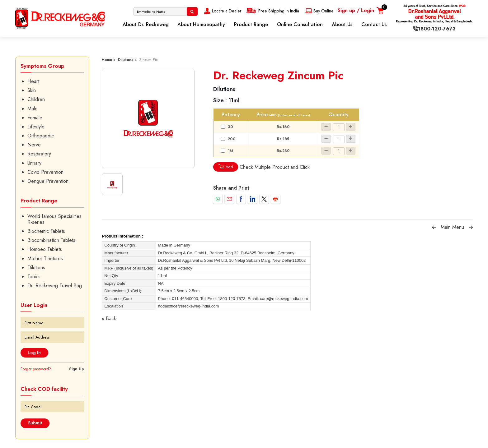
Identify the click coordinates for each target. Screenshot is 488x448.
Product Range (251, 24)
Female (35, 118)
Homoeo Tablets (45, 249)
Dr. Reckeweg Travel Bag (55, 286)
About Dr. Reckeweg (146, 24)
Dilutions (36, 268)
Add (226, 167)
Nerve (34, 145)
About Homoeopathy (201, 24)
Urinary (34, 163)
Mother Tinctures (45, 259)
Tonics (34, 277)
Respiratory (39, 154)
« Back (109, 319)
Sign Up (77, 369)
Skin (32, 90)
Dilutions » (127, 60)
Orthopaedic (41, 136)
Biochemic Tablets (46, 231)
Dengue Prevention (48, 181)
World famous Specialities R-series (54, 219)
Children (36, 99)
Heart (33, 81)
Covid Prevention (45, 172)
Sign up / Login (356, 10)
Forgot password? (36, 369)
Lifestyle (36, 127)
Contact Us (374, 24)
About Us (342, 24)
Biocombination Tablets (51, 240)
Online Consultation (300, 24)
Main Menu (452, 227)
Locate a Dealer (222, 11)
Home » (109, 60)
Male (33, 109)
